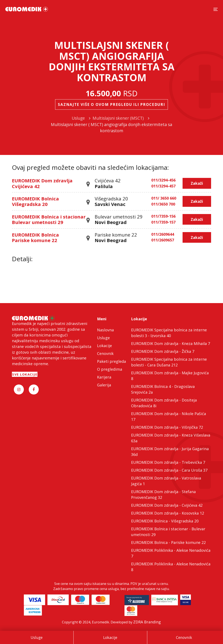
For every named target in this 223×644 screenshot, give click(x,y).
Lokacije (110, 637)
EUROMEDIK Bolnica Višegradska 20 (35, 201)
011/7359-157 (163, 222)
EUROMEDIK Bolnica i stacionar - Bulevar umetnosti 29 (168, 532)
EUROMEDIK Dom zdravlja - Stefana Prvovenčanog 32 (163, 494)
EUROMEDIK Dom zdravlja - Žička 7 (163, 351)
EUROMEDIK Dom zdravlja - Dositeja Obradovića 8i (164, 403)
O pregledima (110, 369)
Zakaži (197, 183)
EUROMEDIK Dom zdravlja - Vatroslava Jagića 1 (166, 481)
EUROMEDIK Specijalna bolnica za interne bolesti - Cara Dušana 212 (169, 362)
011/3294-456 (163, 180)
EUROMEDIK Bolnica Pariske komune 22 (35, 237)
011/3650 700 (163, 204)
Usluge (37, 637)
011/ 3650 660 (164, 198)
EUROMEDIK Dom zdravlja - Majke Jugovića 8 (170, 376)
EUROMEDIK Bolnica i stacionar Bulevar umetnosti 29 (49, 219)
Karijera (104, 377)
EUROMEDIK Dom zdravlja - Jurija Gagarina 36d (170, 452)
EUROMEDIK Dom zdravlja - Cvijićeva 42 (167, 505)
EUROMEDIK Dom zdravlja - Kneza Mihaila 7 (171, 343)
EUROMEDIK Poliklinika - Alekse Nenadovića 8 (171, 567)
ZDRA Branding (147, 622)
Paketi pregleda (111, 361)
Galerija (104, 385)
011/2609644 (163, 234)
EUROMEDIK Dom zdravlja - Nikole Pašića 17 (169, 416)
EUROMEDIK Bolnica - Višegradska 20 (165, 521)
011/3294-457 (163, 186)
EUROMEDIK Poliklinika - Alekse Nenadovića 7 (171, 553)
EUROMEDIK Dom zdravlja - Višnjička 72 (167, 427)
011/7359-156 (163, 216)
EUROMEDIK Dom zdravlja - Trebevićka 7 (168, 462)
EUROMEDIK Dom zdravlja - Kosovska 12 (168, 513)
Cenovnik (184, 637)
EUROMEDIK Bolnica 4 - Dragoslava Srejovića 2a (163, 389)
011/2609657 (163, 240)
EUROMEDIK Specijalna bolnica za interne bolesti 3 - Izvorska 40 (169, 333)
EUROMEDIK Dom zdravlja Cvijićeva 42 (42, 183)
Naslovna (105, 330)
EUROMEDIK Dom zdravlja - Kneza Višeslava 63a (171, 438)
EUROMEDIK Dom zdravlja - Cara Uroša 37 (169, 470)
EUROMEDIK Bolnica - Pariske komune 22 (168, 542)
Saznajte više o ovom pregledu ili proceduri (111, 104)
